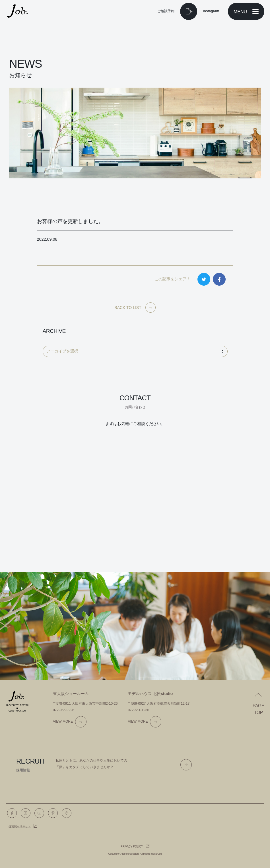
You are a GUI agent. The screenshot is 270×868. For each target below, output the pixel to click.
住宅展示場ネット (20, 826)
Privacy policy (132, 847)
